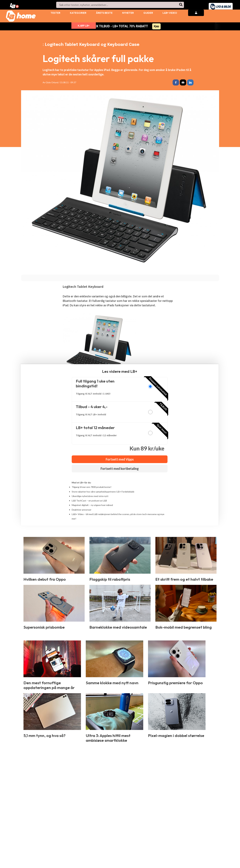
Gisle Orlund (52, 82)
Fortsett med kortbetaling (120, 469)
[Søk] (181, 5)
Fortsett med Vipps (120, 460)
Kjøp (156, 26)
